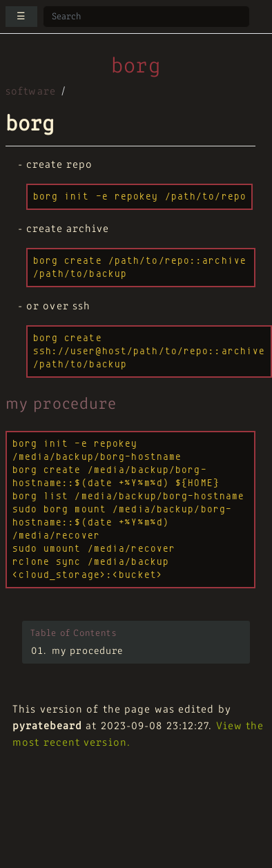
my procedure (87, 652)
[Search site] (146, 17)
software (31, 92)
